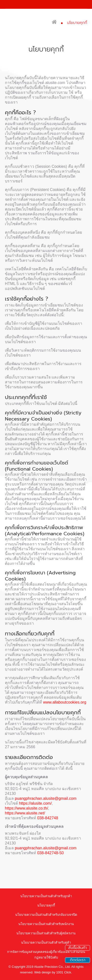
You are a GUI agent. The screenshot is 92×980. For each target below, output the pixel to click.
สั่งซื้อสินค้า (78, 948)
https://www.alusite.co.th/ (26, 808)
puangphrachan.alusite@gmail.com (46, 798)
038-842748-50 (50, 853)
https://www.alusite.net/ (25, 813)
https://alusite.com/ (35, 803)
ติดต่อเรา (78, 960)
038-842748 (47, 818)
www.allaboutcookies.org (65, 702)
